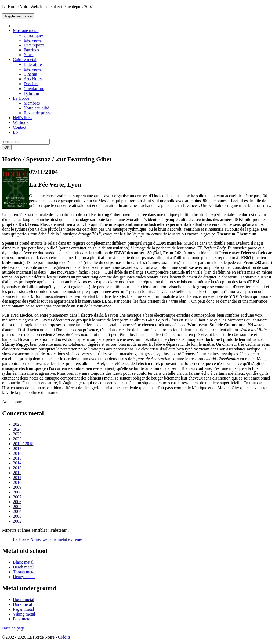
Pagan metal (23, 609)
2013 (17, 468)
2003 (17, 516)
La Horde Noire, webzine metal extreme (48, 539)
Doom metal (24, 600)
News (28, 55)
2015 (17, 458)
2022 (17, 439)
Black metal (23, 562)
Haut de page (13, 628)
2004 (17, 511)
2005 (17, 507)
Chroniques (34, 35)
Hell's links (23, 118)
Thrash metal (24, 572)
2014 (17, 463)
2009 (17, 487)
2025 (17, 424)
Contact (20, 127)
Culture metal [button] (25, 60)
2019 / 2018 (23, 444)
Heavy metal (24, 577)
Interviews (33, 40)
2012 (17, 473)
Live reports (34, 45)
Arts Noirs (33, 79)
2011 (17, 477)
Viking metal (24, 614)
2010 (17, 482)
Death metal (23, 567)
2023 (17, 434)
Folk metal (22, 619)
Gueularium (34, 89)
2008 (17, 492)
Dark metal (23, 604)
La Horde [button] (21, 98)
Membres (32, 103)
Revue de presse (38, 113)
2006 (17, 502)
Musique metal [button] (26, 31)
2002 (17, 521)
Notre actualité (36, 108)
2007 (17, 497)
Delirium (31, 93)
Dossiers (31, 84)
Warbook (21, 122)
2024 (17, 429)
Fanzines (31, 50)
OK (7, 147)
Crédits (64, 637)
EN (16, 132)
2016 (17, 453)
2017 (17, 448)
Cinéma (30, 74)
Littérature (33, 64)
